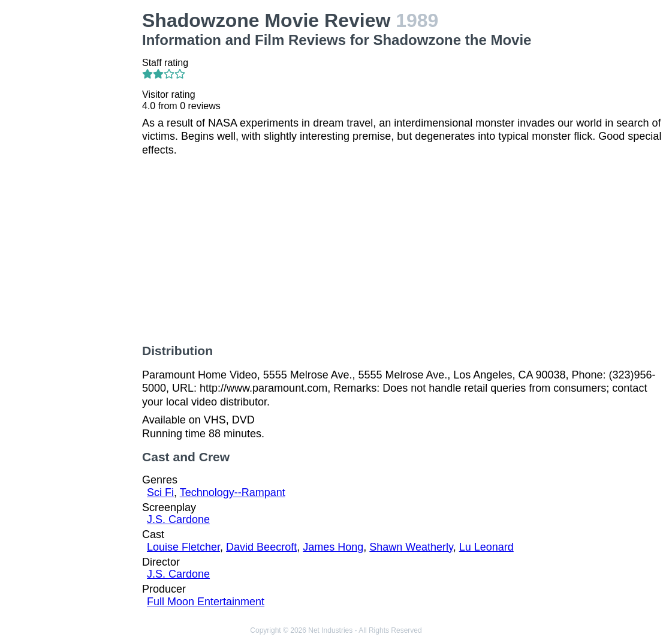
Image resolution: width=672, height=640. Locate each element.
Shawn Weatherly (411, 547)
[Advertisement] (73, 190)
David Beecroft (261, 547)
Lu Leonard (486, 547)
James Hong (333, 547)
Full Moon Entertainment (206, 602)
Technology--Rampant (233, 492)
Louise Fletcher (183, 547)
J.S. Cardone (178, 519)
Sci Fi (160, 492)
